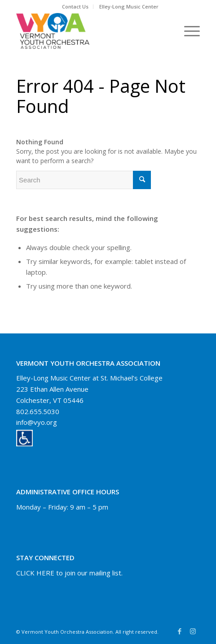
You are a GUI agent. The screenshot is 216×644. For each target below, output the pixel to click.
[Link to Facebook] (180, 631)
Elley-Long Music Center (129, 6)
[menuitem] (75, 7)
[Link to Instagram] (193, 631)
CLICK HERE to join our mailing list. (69, 573)
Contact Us (75, 6)
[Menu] (187, 31)
